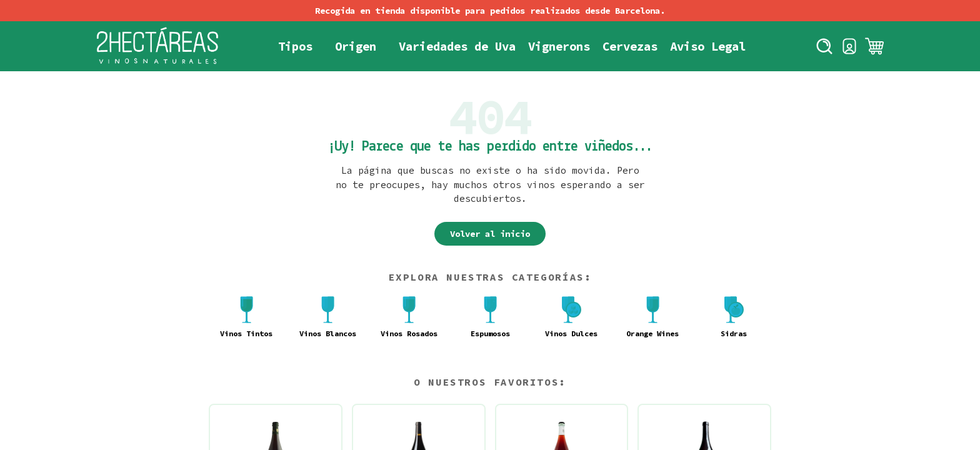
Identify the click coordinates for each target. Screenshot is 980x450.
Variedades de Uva (457, 46)
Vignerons (559, 46)
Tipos (295, 46)
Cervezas (630, 46)
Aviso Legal (708, 46)
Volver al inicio (490, 234)
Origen (356, 46)
